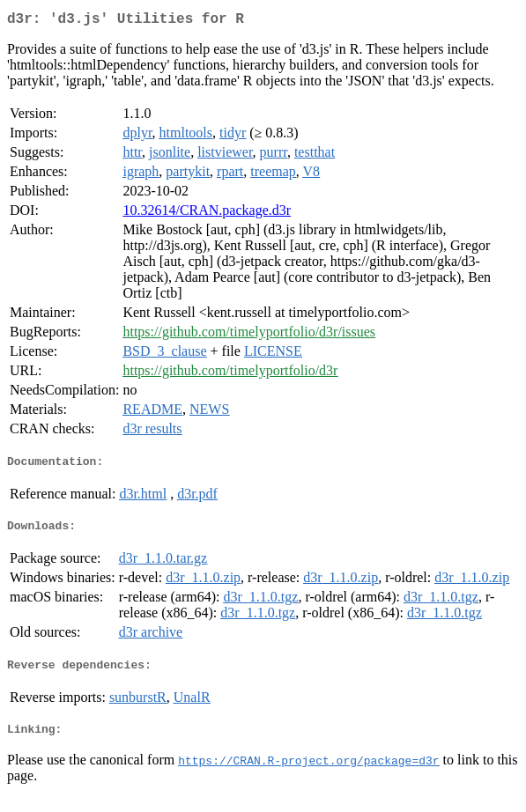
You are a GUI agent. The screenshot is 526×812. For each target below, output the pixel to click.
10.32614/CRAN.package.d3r (207, 214)
